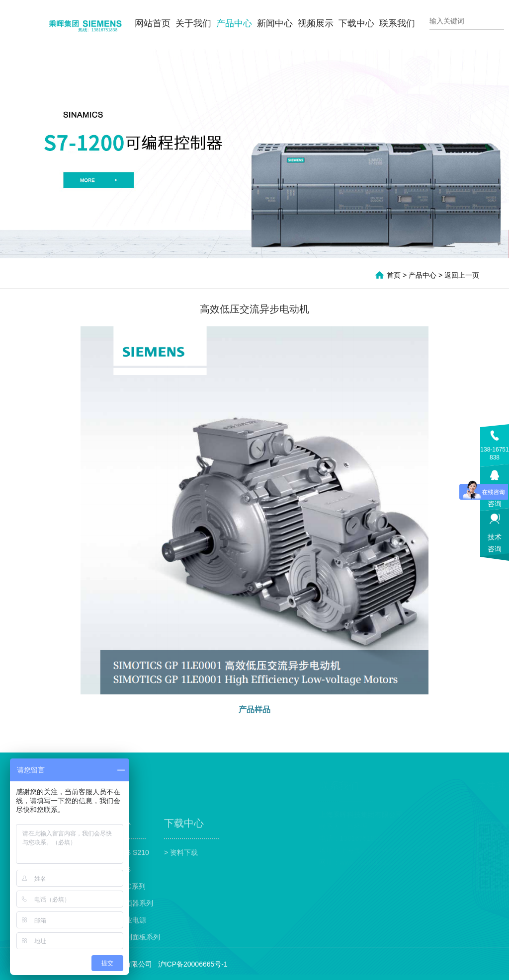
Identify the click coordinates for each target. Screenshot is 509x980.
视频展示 (316, 23)
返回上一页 (462, 275)
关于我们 (193, 23)
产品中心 (234, 23)
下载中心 (356, 23)
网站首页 (153, 23)
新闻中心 (275, 23)
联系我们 (397, 23)
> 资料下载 (181, 892)
